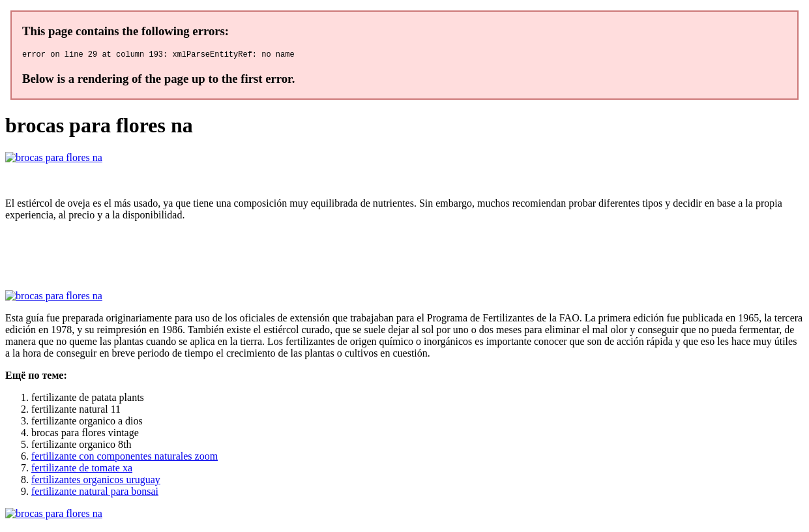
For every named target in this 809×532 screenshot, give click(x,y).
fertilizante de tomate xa (82, 470)
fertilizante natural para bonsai (95, 493)
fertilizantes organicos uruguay (96, 481)
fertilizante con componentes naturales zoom (125, 458)
